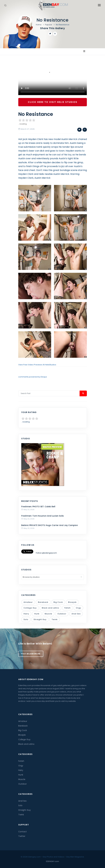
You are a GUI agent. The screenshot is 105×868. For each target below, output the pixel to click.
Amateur (28, 602)
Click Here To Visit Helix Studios (53, 102)
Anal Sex (76, 614)
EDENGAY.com (52, 861)
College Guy (30, 608)
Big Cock (58, 602)
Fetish (67, 608)
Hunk (37, 614)
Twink (55, 619)
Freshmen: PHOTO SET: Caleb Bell (38, 507)
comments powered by (33, 377)
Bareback (43, 602)
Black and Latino (50, 608)
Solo (26, 619)
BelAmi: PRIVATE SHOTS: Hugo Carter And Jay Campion (50, 525)
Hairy (26, 614)
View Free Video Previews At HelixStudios (37, 365)
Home (39, 25)
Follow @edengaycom (46, 553)
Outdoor (62, 614)
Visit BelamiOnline (31, 654)
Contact (22, 832)
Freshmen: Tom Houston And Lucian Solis (42, 516)
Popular (49, 25)
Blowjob (72, 602)
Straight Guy (40, 619)
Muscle (48, 614)
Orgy (78, 608)
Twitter (22, 836)
